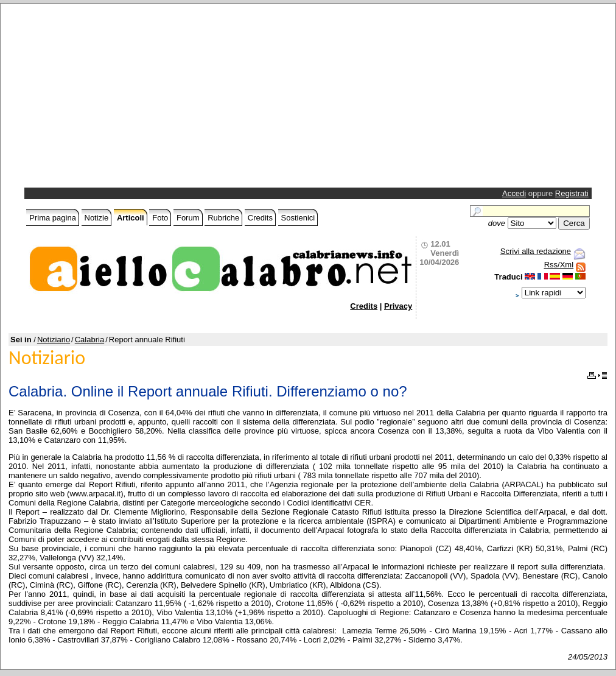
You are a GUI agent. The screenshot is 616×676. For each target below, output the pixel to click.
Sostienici (298, 218)
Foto (160, 218)
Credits (260, 218)
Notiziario (54, 340)
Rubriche (223, 218)
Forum (188, 218)
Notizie (97, 218)
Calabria (89, 340)
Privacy (398, 306)
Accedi (514, 193)
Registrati (572, 193)
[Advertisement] (162, 99)
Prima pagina (53, 218)
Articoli (131, 218)
